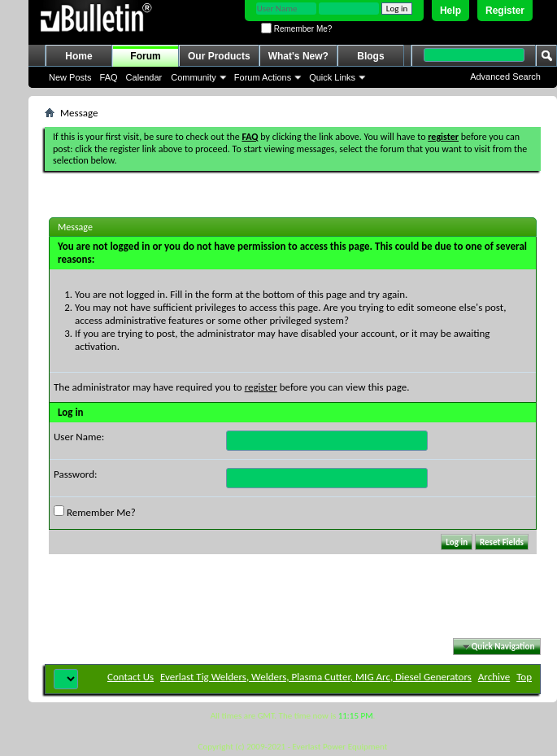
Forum (145, 56)
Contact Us (131, 677)
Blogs (370, 56)
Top (524, 677)
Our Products (219, 56)
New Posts (70, 77)
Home (78, 56)
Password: (75, 474)
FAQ (109, 77)
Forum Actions (263, 77)
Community (194, 77)
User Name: (79, 437)
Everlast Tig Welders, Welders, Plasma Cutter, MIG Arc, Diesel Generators (316, 677)
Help (450, 11)
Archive (494, 677)
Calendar (144, 77)
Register (505, 11)
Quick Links (332, 77)
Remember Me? (296, 29)
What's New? (298, 56)
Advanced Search (505, 76)
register (261, 387)
